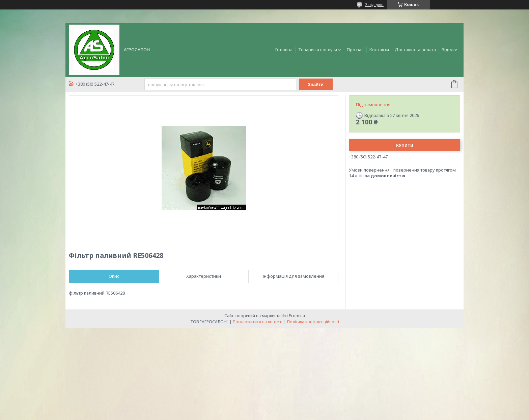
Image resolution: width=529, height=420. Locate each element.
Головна (284, 50)
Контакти (379, 50)
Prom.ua (297, 316)
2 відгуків (374, 5)
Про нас (355, 50)
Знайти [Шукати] (316, 84)
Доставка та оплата (415, 50)
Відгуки (450, 50)
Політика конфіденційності (313, 322)
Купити (405, 145)
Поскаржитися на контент (258, 322)
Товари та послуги (318, 50)
